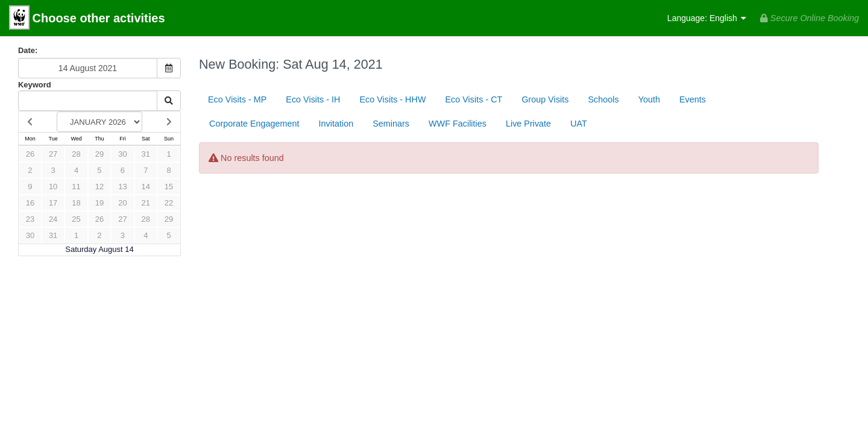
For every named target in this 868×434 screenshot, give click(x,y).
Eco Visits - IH (313, 99)
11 (76, 187)
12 (99, 187)
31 (146, 154)
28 (76, 154)
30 (122, 154)
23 (30, 219)
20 (122, 203)
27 (53, 154)
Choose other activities (87, 19)
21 (146, 203)
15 (169, 187)
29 (99, 154)
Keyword (35, 85)
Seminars (391, 124)
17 (53, 203)
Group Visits (545, 99)
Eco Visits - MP (237, 99)
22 (169, 203)
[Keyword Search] (88, 101)
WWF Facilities (458, 124)
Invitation (336, 124)
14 (146, 187)
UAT (579, 124)
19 (99, 203)
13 (122, 187)
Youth (649, 99)
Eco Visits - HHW (392, 99)
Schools (604, 99)
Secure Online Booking (810, 18)
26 (30, 154)
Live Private (528, 124)
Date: (28, 50)
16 (30, 203)
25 (76, 219)
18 (76, 203)
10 (53, 187)
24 (53, 219)
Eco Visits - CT (473, 99)
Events (693, 99)
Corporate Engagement (254, 124)
